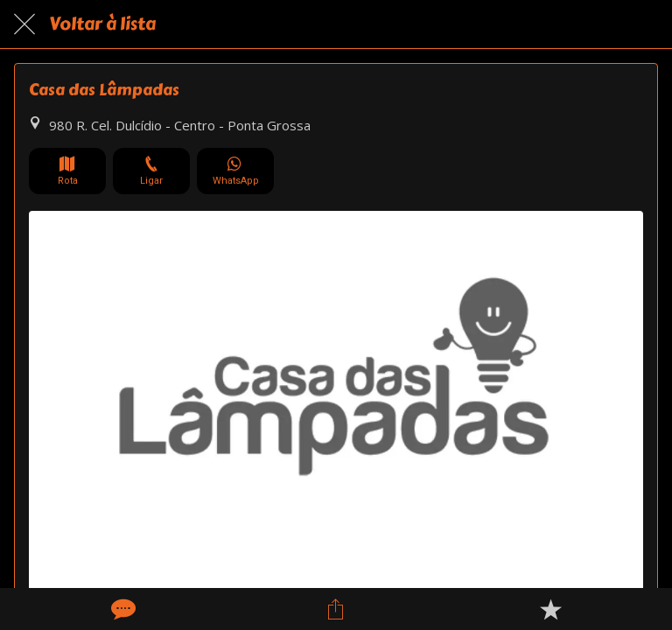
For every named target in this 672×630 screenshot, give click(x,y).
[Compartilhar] (336, 609)
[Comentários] (122, 609)
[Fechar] (24, 24)
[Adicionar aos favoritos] (550, 609)
